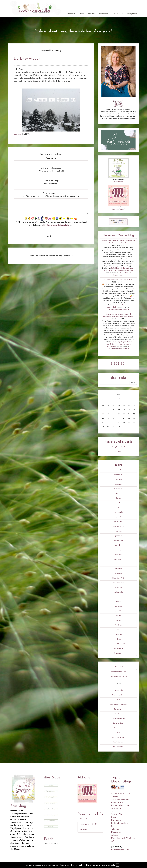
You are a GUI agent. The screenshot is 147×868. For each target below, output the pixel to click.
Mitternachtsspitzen (120, 806)
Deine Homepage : (51, 182)
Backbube (118, 714)
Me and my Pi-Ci (118, 578)
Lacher (118, 564)
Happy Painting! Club (118, 672)
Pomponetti (118, 709)
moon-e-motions (118, 583)
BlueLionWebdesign (120, 850)
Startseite (71, 14)
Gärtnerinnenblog (118, 695)
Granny (118, 550)
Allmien (114, 835)
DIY (118, 508)
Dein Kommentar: (51, 195)
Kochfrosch (118, 728)
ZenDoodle (118, 653)
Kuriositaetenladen (118, 737)
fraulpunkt (116, 817)
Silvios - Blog (117, 814)
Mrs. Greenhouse (118, 747)
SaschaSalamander (120, 800)
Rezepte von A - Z (118, 447)
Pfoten (118, 597)
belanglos (118, 484)
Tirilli (113, 812)
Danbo (118, 498)
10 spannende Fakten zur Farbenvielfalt (118, 280)
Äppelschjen (118, 475)
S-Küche (118, 733)
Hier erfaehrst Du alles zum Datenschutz (93, 865)
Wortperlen (116, 809)
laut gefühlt (118, 569)
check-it (118, 494)
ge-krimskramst (118, 526)
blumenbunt (118, 489)
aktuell (118, 470)
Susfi (113, 826)
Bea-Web (118, 479)
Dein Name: (51, 158)
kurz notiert (118, 559)
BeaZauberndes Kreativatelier (118, 310)
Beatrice (18, 134)
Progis (118, 602)
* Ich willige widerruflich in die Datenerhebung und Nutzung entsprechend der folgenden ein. (51, 224)
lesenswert (118, 573)
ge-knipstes (118, 522)
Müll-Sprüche (118, 592)
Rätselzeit (118, 606)
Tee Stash (118, 625)
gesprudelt (118, 531)
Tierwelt (118, 630)
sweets (118, 616)
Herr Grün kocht (118, 742)
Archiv (82, 14)
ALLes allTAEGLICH (121, 794)
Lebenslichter (117, 803)
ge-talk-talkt (118, 541)
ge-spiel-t (118, 536)
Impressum (104, 14)
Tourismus (118, 635)
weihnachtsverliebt (118, 644)
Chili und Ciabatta (118, 719)
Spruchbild (118, 611)
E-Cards (118, 452)
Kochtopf (118, 555)
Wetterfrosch (118, 649)
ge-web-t (118, 545)
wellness (118, 639)
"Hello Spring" (118, 182)
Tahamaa (115, 829)
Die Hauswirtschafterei (118, 704)
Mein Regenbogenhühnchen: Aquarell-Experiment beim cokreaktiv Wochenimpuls (119, 344)
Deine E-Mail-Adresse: (51, 169)
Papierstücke (118, 690)
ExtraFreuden (118, 512)
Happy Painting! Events (118, 676)
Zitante (115, 797)
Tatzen (118, 620)
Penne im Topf (118, 723)
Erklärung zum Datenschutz (56, 225)
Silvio (118, 700)
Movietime (118, 588)
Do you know (118, 503)
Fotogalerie (132, 14)
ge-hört (118, 517)
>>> (134, 399)
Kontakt (92, 14)
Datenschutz (118, 14)
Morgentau (116, 832)
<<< (102, 399)
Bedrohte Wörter (118, 209)
